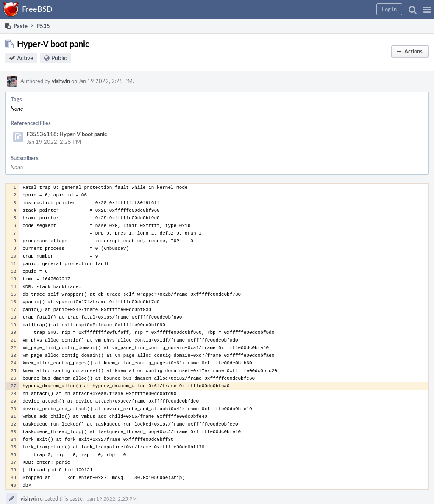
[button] (427, 9)
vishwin (61, 81)
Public (59, 58)
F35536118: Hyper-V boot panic (67, 134)
